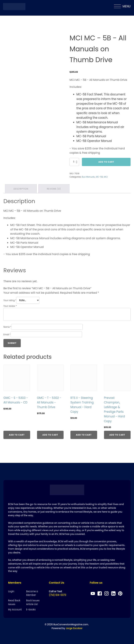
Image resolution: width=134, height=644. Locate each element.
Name (7, 327)
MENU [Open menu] (122, 6)
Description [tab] (21, 189)
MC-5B (99, 177)
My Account (15, 610)
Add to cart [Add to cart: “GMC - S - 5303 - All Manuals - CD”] (17, 435)
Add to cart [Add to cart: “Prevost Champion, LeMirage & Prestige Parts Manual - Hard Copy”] (117, 435)
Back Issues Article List (33, 602)
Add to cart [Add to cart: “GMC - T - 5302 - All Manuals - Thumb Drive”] (50, 435)
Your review (10, 306)
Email (7, 334)
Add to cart (106, 162)
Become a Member (32, 593)
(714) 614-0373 (58, 595)
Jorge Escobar (74, 628)
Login (11, 591)
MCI (106, 177)
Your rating (10, 300)
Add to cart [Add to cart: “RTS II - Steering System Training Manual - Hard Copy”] (84, 435)
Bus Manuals (88, 177)
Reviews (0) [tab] (54, 189)
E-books (31, 610)
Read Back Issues (14, 602)
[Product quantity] (74, 162)
